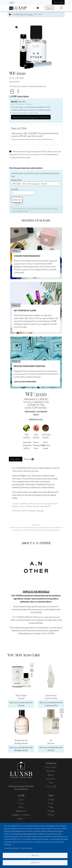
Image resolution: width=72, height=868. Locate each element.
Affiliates (51, 811)
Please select (16, 180)
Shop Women (51, 767)
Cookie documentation (12, 848)
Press (51, 807)
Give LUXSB (51, 786)
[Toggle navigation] (61, 8)
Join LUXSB (58, 2)
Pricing (51, 815)
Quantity (15, 189)
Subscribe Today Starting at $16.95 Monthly (31, 117)
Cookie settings (27, 848)
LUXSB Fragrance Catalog (23, 14)
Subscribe (51, 779)
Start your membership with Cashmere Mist (51, 704)
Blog (51, 782)
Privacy (21, 803)
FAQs (51, 803)
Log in (12, 2)
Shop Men (51, 771)
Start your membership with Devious (51, 749)
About (21, 800)
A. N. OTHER (17, 78)
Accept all (35, 863)
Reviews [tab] (29, 459)
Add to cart (17, 200)
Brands (51, 775)
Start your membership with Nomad (21, 704)
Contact (51, 800)
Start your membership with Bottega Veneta (21, 749)
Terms (21, 807)
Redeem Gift (21, 811)
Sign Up (49, 8)
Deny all (35, 855)
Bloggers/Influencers (21, 815)
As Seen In (21, 819)
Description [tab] (16, 459)
